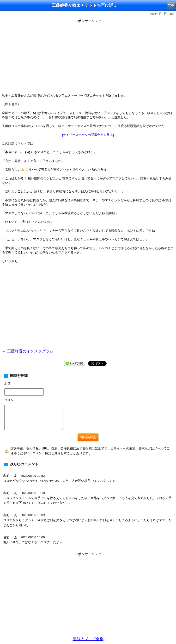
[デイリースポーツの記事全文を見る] (88, 135)
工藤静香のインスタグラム (30, 351)
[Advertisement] (88, 58)
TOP (171, 6)
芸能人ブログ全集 (88, 639)
